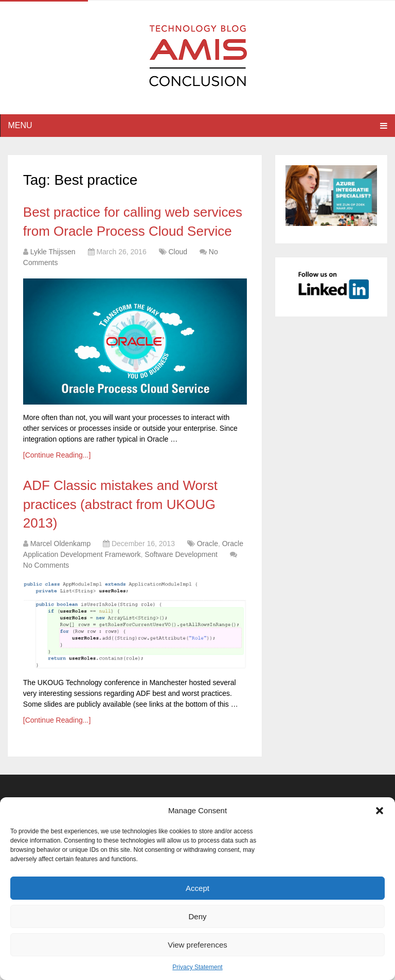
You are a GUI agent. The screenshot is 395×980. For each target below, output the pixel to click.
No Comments (46, 565)
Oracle (208, 544)
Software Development (181, 554)
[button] (380, 811)
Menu (20, 125)
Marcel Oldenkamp (61, 544)
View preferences (197, 945)
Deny (197, 916)
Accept (197, 888)
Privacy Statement (197, 967)
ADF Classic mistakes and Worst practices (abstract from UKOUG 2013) (120, 504)
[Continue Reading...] (57, 455)
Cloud (178, 252)
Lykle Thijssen (53, 252)
